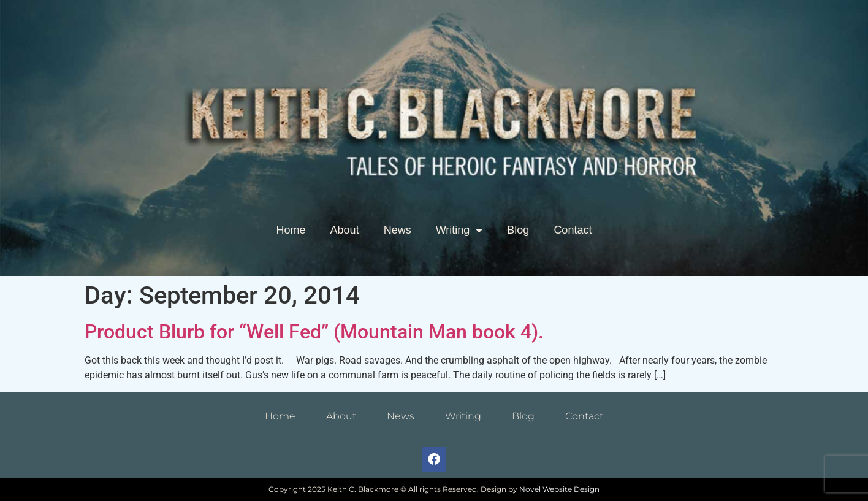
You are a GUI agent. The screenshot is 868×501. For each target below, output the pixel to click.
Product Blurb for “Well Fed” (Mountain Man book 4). (314, 332)
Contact (573, 230)
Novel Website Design (559, 489)
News (398, 230)
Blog (518, 230)
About (345, 230)
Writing (459, 230)
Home (291, 230)
